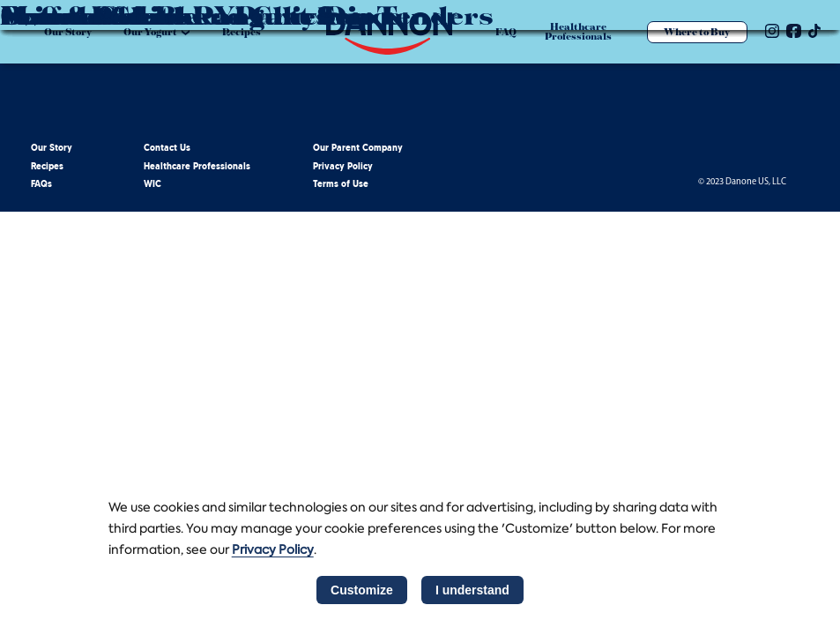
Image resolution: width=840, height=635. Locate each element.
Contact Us (167, 149)
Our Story (52, 149)
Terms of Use (341, 185)
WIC (152, 185)
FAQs (41, 185)
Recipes (47, 167)
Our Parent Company (358, 149)
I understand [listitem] (472, 590)
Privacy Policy (343, 167)
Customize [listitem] (362, 590)
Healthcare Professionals (197, 167)
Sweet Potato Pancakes (165, 15)
